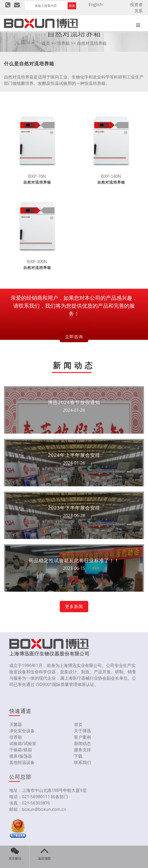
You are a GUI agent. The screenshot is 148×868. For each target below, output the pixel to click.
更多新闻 (74, 606)
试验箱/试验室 (23, 743)
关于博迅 (82, 731)
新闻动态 (82, 743)
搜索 (72, 6)
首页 (46, 43)
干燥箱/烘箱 (21, 750)
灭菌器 (16, 724)
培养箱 (63, 43)
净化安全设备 (22, 731)
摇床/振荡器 (21, 756)
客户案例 (82, 737)
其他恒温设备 (22, 762)
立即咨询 (74, 337)
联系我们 (82, 762)
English (96, 4)
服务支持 (82, 750)
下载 (78, 756)
